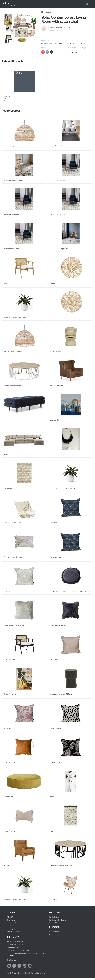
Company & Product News (19, 923)
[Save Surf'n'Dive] (5, 69)
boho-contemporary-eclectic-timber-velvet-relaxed (63, 43)
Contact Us (12, 962)
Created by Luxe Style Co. (59, 28)
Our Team (11, 920)
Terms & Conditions (16, 932)
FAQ (51, 934)
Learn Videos (55, 932)
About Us (11, 917)
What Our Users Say (16, 941)
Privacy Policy (14, 929)
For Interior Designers (59, 920)
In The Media (13, 926)
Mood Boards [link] (46, 12)
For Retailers (55, 917)
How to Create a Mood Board (20, 950)
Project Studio (56, 923)
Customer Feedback (16, 944)
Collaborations (14, 947)
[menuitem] (88, 4)
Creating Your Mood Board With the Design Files (26, 954)
